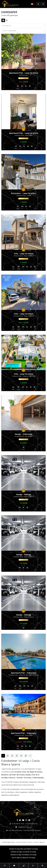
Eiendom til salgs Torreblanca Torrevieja (23, 855)
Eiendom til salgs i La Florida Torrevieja (23, 852)
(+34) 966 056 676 (31, 824)
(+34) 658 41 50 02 (18, 824)
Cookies (36, 842)
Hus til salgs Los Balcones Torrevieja (24, 858)
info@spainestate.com (25, 827)
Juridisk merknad (21, 842)
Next (43, 51)
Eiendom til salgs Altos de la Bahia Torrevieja (23, 849)
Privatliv (30, 842)
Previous (4, 51)
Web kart (42, 842)
